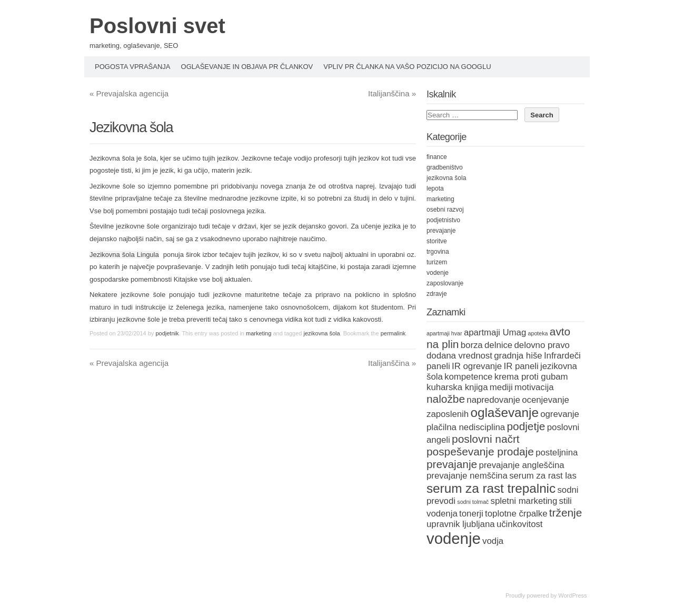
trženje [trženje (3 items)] (566, 513)
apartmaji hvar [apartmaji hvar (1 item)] (444, 333)
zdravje (437, 294)
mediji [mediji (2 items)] (501, 387)
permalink (393, 333)
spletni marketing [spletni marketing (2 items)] (524, 501)
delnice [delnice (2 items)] (498, 345)
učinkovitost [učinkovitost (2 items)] (520, 524)
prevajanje (441, 231)
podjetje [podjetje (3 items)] (526, 426)
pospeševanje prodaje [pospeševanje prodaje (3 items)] (480, 451)
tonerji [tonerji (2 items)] (471, 514)
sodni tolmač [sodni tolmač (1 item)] (473, 502)
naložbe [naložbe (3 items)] (446, 399)
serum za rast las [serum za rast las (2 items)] (543, 476)
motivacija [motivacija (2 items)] (534, 387)
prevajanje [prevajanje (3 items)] (452, 464)
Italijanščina (392, 93)
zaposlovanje (445, 283)
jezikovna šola (322, 333)
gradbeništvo (445, 167)
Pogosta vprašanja (133, 67)
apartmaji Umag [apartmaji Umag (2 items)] (495, 332)
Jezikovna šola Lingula (124, 255)
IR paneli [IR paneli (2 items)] (521, 366)
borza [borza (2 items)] (472, 345)
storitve (437, 241)
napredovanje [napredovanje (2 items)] (493, 400)
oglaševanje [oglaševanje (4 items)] (505, 413)
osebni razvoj (445, 210)
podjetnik (167, 333)
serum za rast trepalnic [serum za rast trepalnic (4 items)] (491, 488)
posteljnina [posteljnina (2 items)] (557, 453)
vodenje (438, 273)
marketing (259, 333)
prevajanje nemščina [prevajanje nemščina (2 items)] (467, 476)
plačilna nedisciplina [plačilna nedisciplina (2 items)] (466, 427)
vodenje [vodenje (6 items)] (454, 538)
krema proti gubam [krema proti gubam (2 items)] (531, 377)
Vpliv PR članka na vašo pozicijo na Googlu (407, 67)
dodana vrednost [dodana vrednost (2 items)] (459, 356)
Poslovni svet (157, 26)
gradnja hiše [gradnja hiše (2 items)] (518, 356)
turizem (437, 262)
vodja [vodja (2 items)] (493, 541)
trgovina (438, 252)
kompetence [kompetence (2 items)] (468, 377)
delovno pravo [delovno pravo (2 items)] (542, 345)
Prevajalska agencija (129, 93)
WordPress (572, 595)
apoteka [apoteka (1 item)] (538, 333)
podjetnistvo (443, 220)
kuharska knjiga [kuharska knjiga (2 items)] (457, 387)
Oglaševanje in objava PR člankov (247, 67)
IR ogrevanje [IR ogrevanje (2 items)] (477, 366)
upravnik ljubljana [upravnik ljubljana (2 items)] (461, 524)
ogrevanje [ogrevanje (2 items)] (560, 414)
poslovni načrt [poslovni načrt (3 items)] (486, 439)
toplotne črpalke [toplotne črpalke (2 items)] (516, 514)
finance (437, 157)
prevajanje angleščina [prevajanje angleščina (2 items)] (521, 465)
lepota (435, 188)
